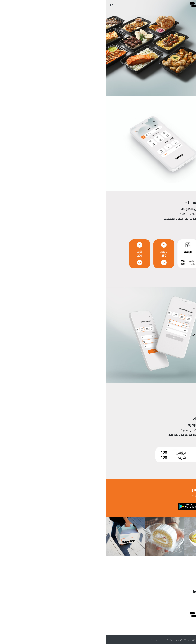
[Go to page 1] (98, 572)
